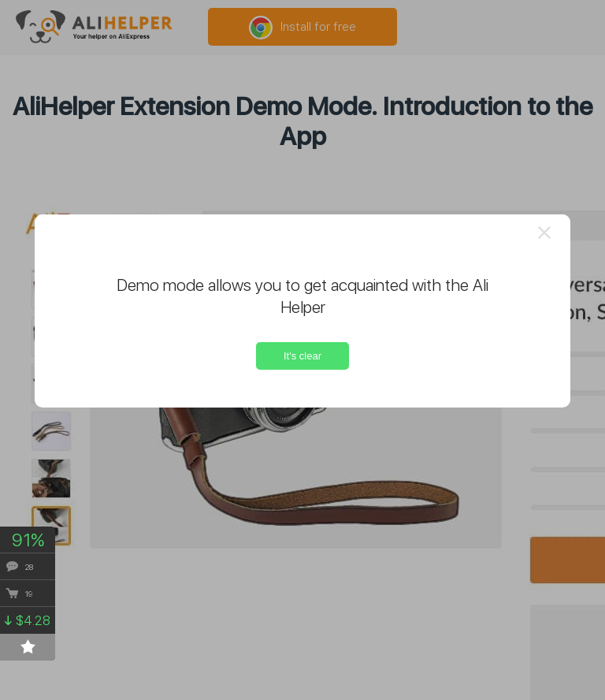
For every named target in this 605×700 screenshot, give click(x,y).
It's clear (302, 356)
